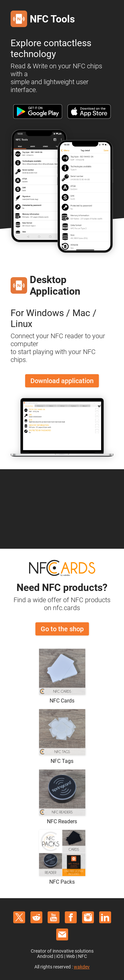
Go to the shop (62, 629)
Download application (62, 381)
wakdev (82, 967)
